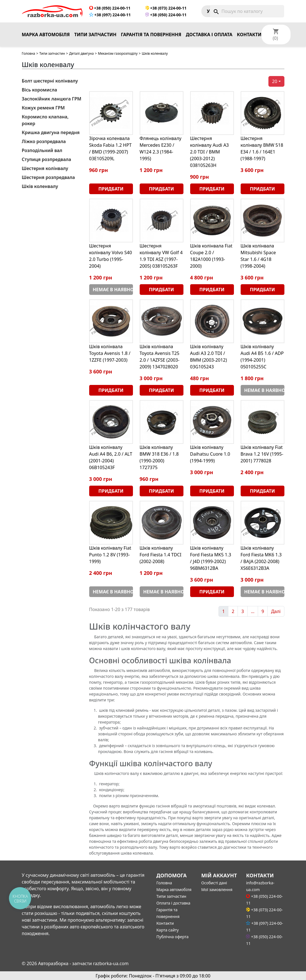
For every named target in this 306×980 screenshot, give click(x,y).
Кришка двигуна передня (51, 132)
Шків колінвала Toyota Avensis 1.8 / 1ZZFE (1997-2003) (110, 353)
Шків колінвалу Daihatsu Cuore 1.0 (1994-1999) (210, 454)
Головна (29, 53)
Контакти (249, 35)
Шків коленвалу (40, 186)
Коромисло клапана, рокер (45, 120)
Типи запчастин (95, 35)
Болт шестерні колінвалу (50, 81)
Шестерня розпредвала (49, 177)
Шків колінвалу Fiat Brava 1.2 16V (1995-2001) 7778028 (262, 454)
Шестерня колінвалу (45, 168)
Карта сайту (168, 930)
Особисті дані (214, 883)
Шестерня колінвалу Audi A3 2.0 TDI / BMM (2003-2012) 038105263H (210, 152)
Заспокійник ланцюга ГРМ (52, 99)
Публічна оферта (173, 937)
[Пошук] (247, 11)
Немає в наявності (113, 290)
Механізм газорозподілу (118, 53)
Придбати (111, 189)
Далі (276, 611)
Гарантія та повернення (151, 35)
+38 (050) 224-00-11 (110, 8)
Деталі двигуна (81, 53)
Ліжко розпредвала (44, 141)
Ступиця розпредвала (47, 159)
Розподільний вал (42, 150)
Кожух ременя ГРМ (43, 108)
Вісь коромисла (40, 90)
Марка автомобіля (46, 35)
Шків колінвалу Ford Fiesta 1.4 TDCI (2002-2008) (161, 555)
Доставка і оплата (209, 35)
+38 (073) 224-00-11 (166, 8)
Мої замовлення (217, 890)
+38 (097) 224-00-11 (110, 15)
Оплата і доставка (173, 903)
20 (275, 81)
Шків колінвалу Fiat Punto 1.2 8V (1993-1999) (110, 555)
